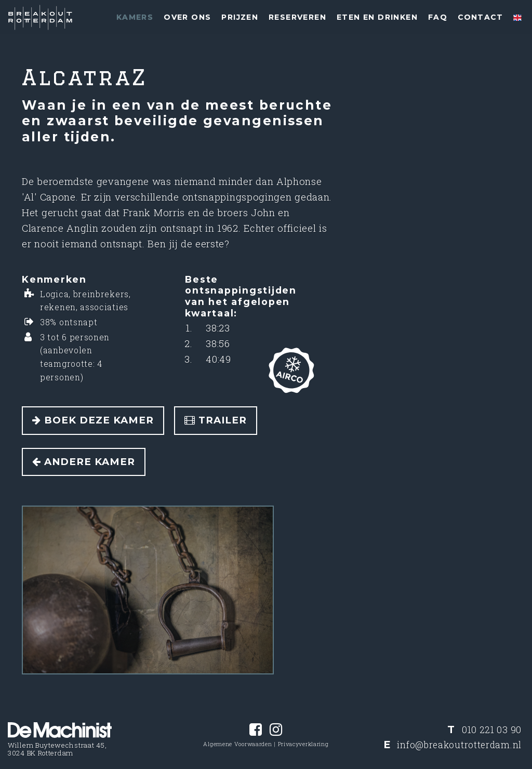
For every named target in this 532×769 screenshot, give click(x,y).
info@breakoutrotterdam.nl (459, 745)
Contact (480, 17)
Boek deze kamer (93, 420)
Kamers (135, 17)
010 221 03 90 (492, 730)
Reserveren (297, 17)
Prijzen (240, 17)
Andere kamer (84, 462)
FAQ (438, 17)
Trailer (216, 420)
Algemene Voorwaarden (237, 744)
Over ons (187, 17)
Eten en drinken (377, 17)
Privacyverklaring (303, 744)
